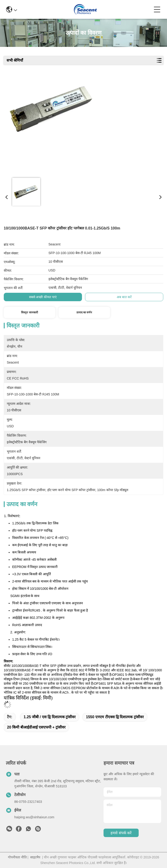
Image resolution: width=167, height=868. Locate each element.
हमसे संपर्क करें (121, 833)
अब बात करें (124, 297)
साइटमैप (35, 857)
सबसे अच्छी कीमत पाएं (43, 297)
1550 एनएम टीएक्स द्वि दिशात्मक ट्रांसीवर (115, 717)
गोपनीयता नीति (17, 857)
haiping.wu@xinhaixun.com (34, 817)
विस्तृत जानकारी (29, 312)
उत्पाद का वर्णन (84, 312)
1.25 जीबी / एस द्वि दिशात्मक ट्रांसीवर (50, 717)
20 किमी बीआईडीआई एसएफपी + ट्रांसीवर (36, 727)
